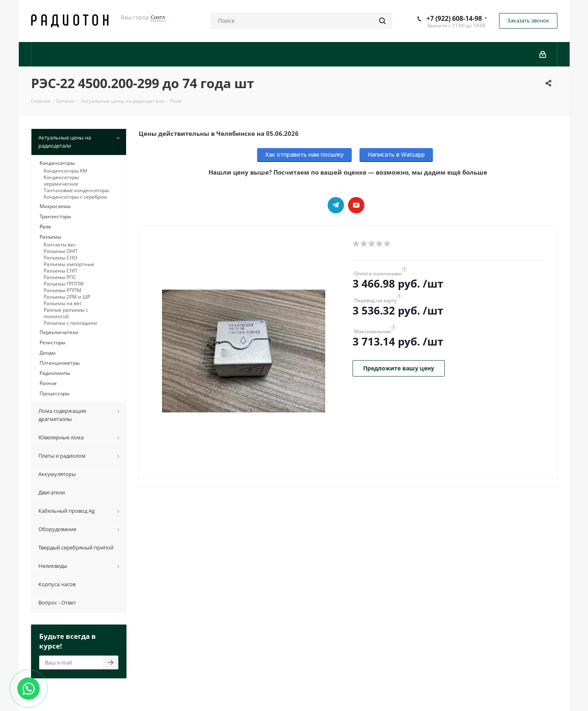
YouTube (356, 205)
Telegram (336, 205)
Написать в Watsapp (396, 154)
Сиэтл (158, 17)
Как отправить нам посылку (304, 154)
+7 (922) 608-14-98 (454, 18)
